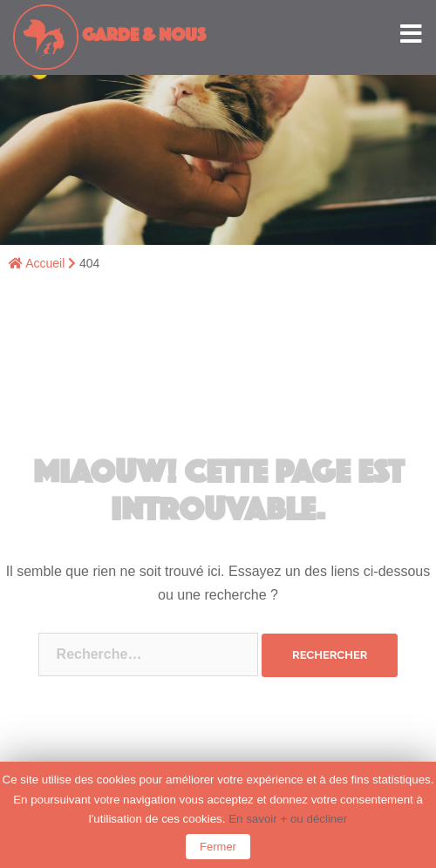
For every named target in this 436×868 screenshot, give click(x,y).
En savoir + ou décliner (288, 819)
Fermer (218, 847)
